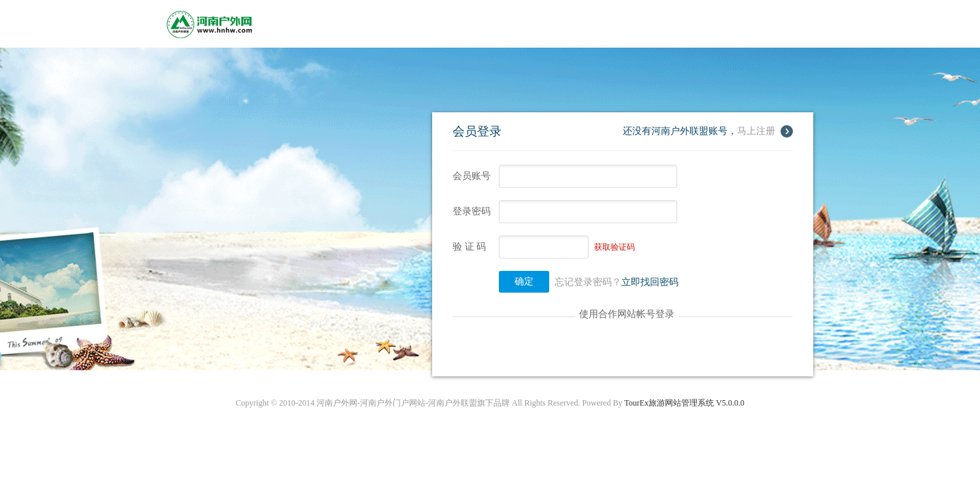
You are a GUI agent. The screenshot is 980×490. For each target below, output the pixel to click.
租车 (480, 23)
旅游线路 (353, 23)
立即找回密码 (650, 282)
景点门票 (438, 23)
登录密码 (472, 211)
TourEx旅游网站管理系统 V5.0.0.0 (684, 403)
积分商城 (653, 23)
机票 (545, 23)
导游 (578, 23)
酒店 (395, 23)
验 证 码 (469, 247)
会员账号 (472, 176)
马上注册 (756, 131)
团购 (610, 23)
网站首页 (301, 23)
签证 (512, 23)
